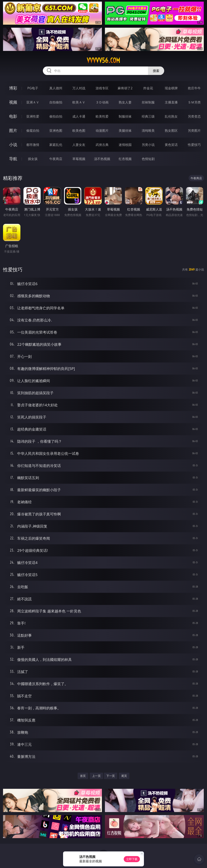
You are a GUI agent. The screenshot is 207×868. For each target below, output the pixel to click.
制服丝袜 (125, 116)
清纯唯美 (148, 131)
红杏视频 (125, 159)
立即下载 (132, 859)
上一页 (96, 776)
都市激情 (33, 145)
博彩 (13, 88)
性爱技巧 (194, 145)
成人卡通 (79, 116)
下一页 (111, 776)
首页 (83, 776)
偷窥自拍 (33, 131)
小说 (13, 145)
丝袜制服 (148, 102)
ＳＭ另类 (194, 102)
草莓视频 (79, 159)
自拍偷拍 (56, 102)
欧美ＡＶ (79, 102)
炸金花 (148, 88)
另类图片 (194, 131)
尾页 (124, 776)
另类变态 (194, 116)
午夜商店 (56, 159)
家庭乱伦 (56, 145)
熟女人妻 (125, 102)
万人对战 (79, 88)
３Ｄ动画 (102, 102)
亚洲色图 (56, 131)
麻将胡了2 (125, 88)
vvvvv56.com (103, 60)
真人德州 (56, 88)
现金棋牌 (171, 88)
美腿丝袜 (125, 131)
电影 (13, 116)
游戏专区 (102, 88)
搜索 (156, 71)
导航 (13, 159)
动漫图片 (102, 131)
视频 (13, 102)
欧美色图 (79, 131)
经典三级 (148, 116)
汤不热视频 (102, 159)
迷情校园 (125, 145)
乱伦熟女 (171, 116)
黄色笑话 (171, 145)
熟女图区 (171, 131)
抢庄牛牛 (194, 88)
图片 (13, 130)
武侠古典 (102, 145)
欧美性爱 (102, 116)
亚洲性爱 (33, 116)
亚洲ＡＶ (33, 102)
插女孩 (33, 159)
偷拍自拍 (56, 116)
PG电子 (33, 88)
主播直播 (171, 102)
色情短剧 (148, 159)
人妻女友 (79, 145)
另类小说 (148, 145)
